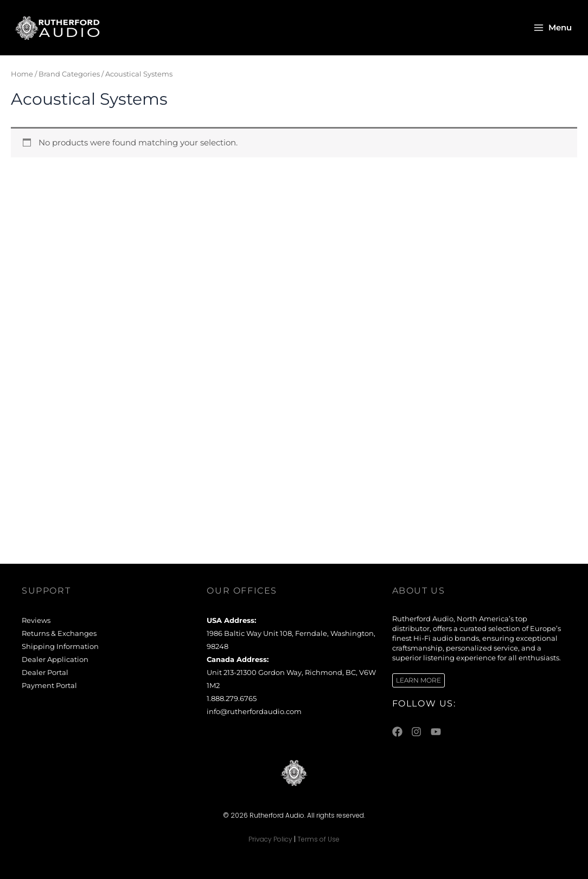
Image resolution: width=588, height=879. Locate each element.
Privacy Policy (270, 839)
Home (22, 74)
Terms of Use (318, 839)
